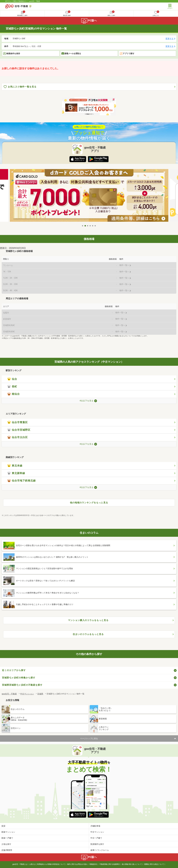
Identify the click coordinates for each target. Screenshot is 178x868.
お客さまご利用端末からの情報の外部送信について (47, 864)
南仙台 (14, 394)
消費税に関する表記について (154, 864)
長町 (12, 387)
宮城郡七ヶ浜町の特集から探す (19, 678)
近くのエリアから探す (14, 670)
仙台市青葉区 (18, 422)
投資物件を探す (97, 844)
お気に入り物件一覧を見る (20, 87)
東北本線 (15, 466)
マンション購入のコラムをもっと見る (88, 620)
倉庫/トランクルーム (100, 850)
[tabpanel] (89, 196)
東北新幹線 (16, 473)
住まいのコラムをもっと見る (88, 634)
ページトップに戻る (89, 738)
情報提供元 (93, 864)
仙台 (12, 379)
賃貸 (3, 826)
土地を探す (6, 844)
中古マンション (97, 832)
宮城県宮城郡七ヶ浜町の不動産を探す (22, 685)
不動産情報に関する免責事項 (109, 864)
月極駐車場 (95, 826)
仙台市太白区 (18, 437)
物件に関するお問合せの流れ (77, 864)
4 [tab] (90, 226)
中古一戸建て (96, 838)
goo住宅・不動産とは (20, 864)
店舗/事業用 (7, 850)
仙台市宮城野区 (19, 430)
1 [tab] (83, 226)
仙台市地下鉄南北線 (22, 481)
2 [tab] (85, 226)
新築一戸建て (7, 838)
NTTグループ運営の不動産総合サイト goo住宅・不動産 (23, 1)
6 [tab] (95, 226)
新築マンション (8, 832)
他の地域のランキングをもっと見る (89, 503)
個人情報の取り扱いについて (132, 864)
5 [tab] (93, 226)
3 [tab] (88, 226)
